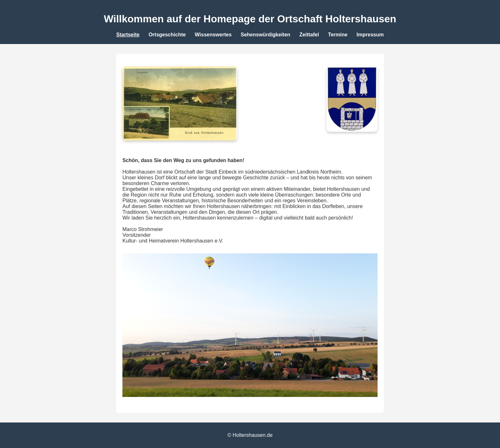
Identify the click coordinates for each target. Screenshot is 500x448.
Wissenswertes (213, 35)
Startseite (128, 35)
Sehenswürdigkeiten (266, 35)
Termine (338, 35)
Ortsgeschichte (167, 35)
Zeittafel (309, 35)
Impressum (370, 35)
